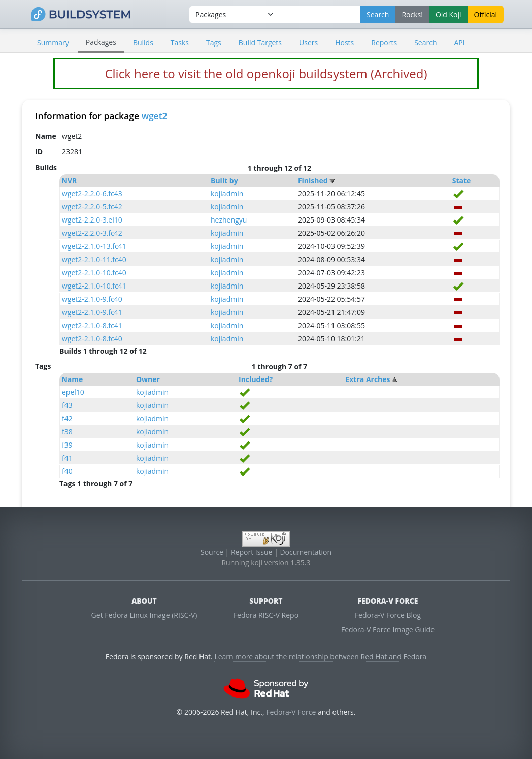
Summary (53, 42)
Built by (224, 181)
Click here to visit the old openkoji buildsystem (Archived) (266, 73)
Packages (101, 42)
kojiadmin (227, 193)
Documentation (306, 552)
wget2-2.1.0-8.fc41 (92, 325)
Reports (384, 42)
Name (72, 379)
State (462, 181)
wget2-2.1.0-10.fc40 (94, 273)
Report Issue (252, 552)
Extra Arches (368, 379)
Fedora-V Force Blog (388, 615)
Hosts (344, 42)
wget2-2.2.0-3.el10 (92, 220)
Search (425, 42)
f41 (67, 458)
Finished (313, 181)
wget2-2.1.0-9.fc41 (92, 312)
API (459, 42)
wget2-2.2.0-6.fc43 (92, 193)
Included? (256, 379)
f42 (67, 418)
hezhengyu (229, 220)
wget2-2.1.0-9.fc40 (92, 299)
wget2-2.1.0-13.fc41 (94, 246)
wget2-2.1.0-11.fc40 (94, 259)
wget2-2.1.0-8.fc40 (92, 339)
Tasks (180, 42)
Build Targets (260, 42)
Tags (214, 42)
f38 (67, 432)
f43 (67, 405)
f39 (67, 445)
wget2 (155, 116)
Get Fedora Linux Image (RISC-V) (144, 615)
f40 (67, 471)
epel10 (73, 392)
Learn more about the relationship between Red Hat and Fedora (320, 657)
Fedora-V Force (291, 712)
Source (212, 552)
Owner (148, 379)
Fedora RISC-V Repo (266, 615)
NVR (69, 181)
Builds (143, 42)
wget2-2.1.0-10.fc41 (94, 286)
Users (308, 42)
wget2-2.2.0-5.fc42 (92, 207)
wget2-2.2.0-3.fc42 (92, 233)
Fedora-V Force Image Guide (388, 630)
